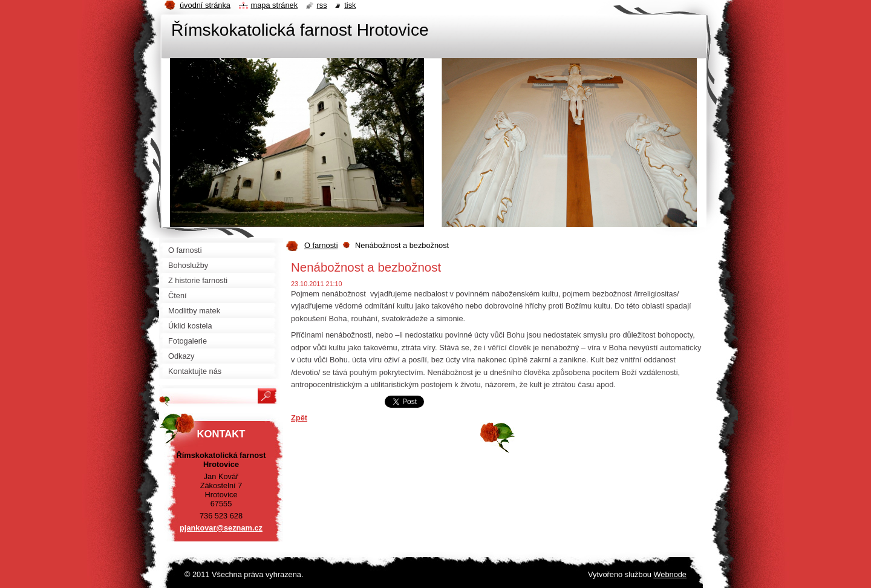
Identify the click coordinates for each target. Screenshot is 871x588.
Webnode (670, 574)
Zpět (299, 418)
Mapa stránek (275, 5)
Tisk (350, 5)
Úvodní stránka (205, 5)
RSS (322, 5)
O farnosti (321, 245)
